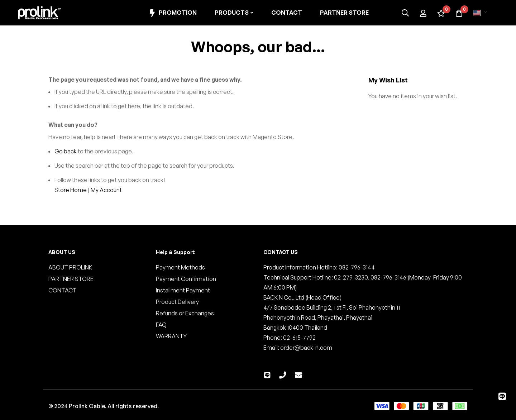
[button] (481, 13)
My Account (106, 190)
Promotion (172, 13)
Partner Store (344, 13)
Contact (287, 13)
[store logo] (39, 13)
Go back (66, 151)
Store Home (71, 190)
